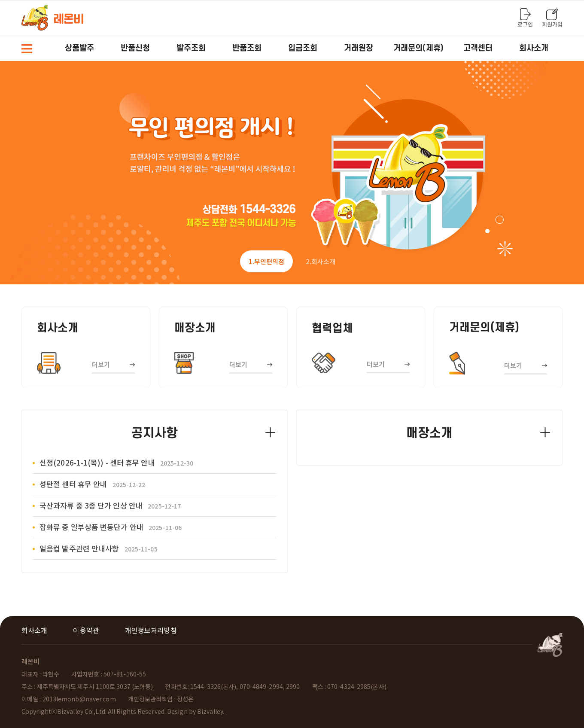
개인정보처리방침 (151, 630)
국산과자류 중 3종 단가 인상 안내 (110, 505)
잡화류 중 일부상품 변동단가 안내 (111, 527)
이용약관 (86, 630)
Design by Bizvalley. (196, 711)
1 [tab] (266, 261)
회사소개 (34, 630)
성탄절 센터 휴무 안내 (93, 484)
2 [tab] (321, 261)
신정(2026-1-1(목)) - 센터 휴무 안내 (116, 462)
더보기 (101, 364)
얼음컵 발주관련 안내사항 (99, 548)
